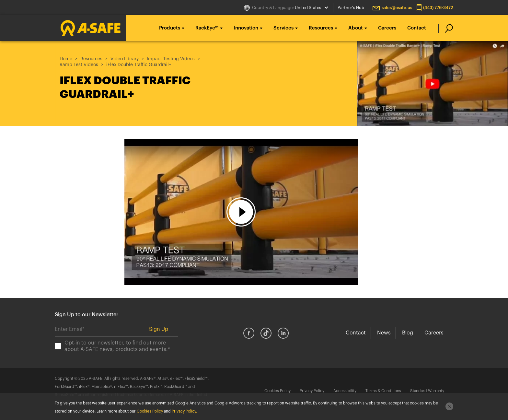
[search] (446, 28)
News (384, 333)
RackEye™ (207, 28)
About (356, 28)
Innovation (246, 28)
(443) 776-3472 (438, 8)
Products (170, 28)
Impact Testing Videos (171, 59)
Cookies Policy (277, 391)
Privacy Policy (312, 391)
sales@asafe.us (397, 8)
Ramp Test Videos (79, 65)
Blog (408, 333)
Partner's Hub (351, 8)
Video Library (125, 59)
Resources (321, 28)
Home (66, 59)
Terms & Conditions (383, 391)
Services (283, 28)
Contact (417, 28)
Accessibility (345, 391)
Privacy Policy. (184, 411)
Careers (387, 28)
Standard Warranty (427, 391)
